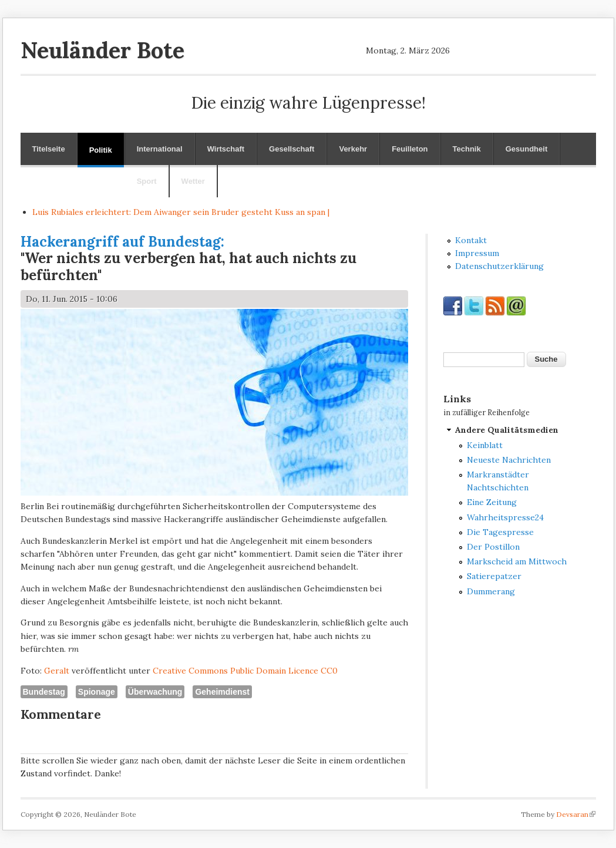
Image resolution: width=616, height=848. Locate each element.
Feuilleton (410, 149)
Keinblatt (485, 445)
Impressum (477, 253)
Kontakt (471, 240)
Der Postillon (493, 547)
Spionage (97, 692)
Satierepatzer (494, 576)
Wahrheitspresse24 (505, 517)
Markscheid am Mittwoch (517, 561)
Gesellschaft (292, 149)
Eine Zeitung (492, 502)
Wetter (193, 181)
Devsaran (576, 814)
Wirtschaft (226, 149)
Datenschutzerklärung (499, 266)
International (160, 149)
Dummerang (491, 591)
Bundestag (44, 692)
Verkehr (353, 149)
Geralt (57, 671)
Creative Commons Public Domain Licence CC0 (245, 671)
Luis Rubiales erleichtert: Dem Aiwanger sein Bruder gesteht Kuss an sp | (176, 212)
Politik (101, 150)
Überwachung (155, 692)
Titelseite (49, 149)
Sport (147, 181)
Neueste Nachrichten (509, 460)
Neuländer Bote (102, 50)
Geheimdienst (222, 692)
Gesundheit (527, 149)
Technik (467, 149)
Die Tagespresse (500, 532)
